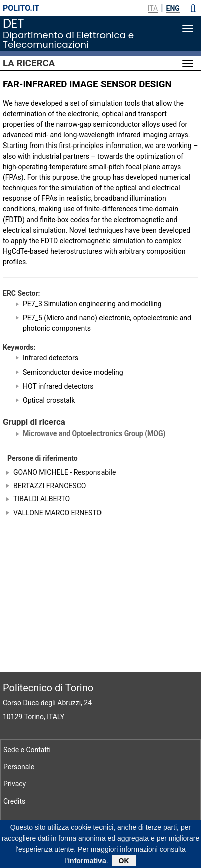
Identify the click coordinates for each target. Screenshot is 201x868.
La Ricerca (29, 63)
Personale (19, 767)
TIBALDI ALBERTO (41, 499)
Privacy (14, 784)
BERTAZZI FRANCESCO (49, 486)
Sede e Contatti (27, 750)
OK (124, 862)
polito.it (21, 8)
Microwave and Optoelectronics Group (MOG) (94, 433)
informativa (87, 862)
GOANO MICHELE (41, 472)
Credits (14, 801)
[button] (193, 8)
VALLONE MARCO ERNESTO (57, 513)
